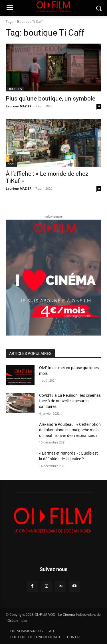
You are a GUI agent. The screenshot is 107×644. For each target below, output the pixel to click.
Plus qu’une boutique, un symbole (51, 99)
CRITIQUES (15, 89)
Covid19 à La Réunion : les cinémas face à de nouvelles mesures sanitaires (70, 401)
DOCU (11, 164)
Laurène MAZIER (19, 106)
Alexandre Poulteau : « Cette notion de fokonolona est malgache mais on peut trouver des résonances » (70, 430)
